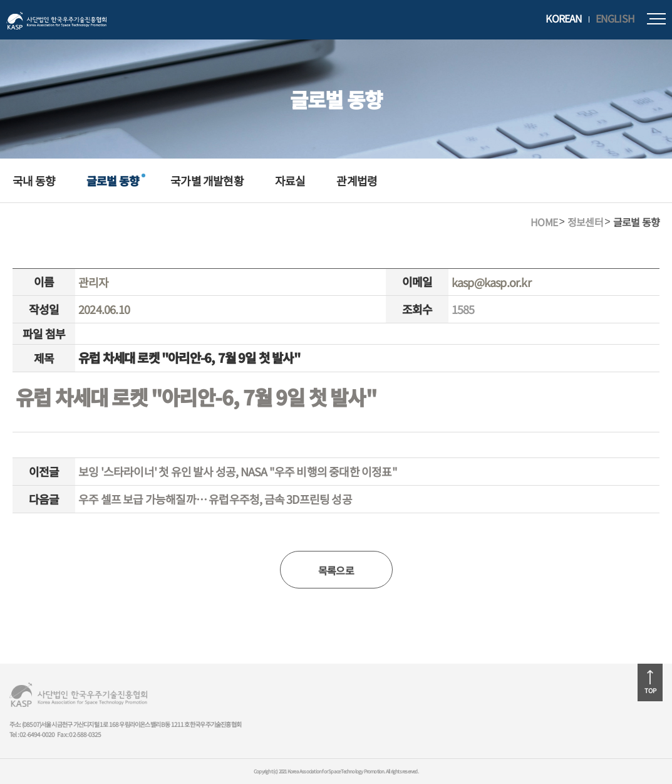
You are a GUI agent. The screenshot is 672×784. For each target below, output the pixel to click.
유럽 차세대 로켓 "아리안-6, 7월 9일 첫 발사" (196, 397)
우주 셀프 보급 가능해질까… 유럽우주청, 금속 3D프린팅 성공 (215, 499)
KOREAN (564, 18)
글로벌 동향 (113, 180)
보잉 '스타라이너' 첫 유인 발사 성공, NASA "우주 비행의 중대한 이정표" (238, 471)
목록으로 (336, 570)
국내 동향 (34, 180)
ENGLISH (615, 18)
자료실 (290, 180)
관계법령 (357, 180)
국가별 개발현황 (207, 180)
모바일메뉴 (656, 19)
